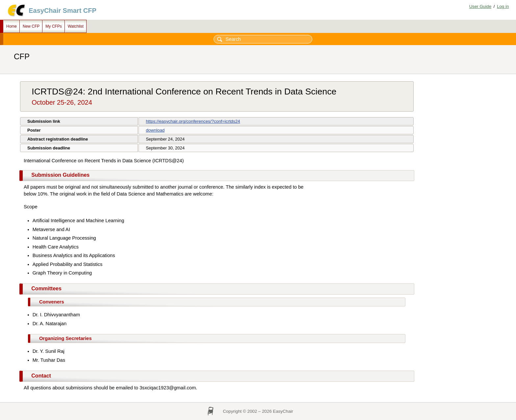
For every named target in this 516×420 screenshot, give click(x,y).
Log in (503, 6)
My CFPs (53, 26)
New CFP (31, 26)
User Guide (480, 6)
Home (12, 26)
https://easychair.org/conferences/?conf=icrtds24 (193, 121)
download (155, 130)
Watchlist (76, 26)
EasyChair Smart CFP (63, 11)
